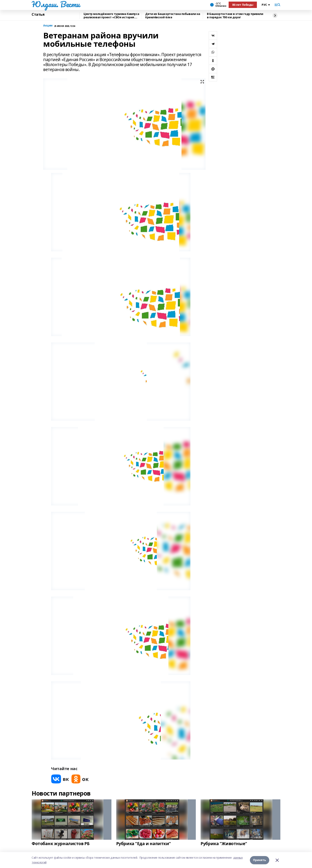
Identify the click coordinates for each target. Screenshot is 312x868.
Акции (48, 26)
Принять (260, 860)
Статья (38, 15)
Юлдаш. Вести (56, 4)
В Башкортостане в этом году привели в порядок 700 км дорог (235, 16)
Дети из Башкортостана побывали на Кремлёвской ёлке (173, 16)
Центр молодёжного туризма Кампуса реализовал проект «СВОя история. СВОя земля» (111, 16)
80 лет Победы (243, 5)
